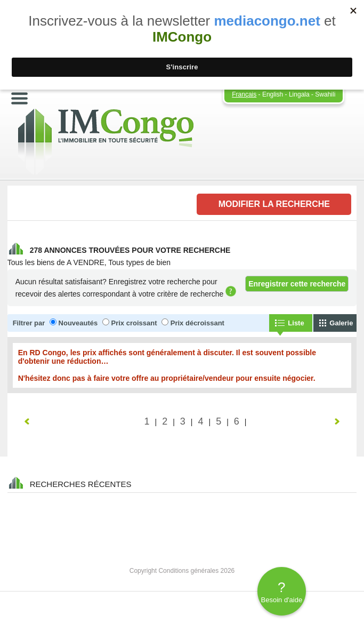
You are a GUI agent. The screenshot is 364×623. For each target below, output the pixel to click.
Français (244, 94)
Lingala (299, 94)
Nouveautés (78, 323)
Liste (296, 323)
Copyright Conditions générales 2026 (182, 571)
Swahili (325, 94)
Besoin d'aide (282, 592)
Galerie (341, 323)
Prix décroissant (197, 323)
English (273, 94)
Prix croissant (134, 323)
